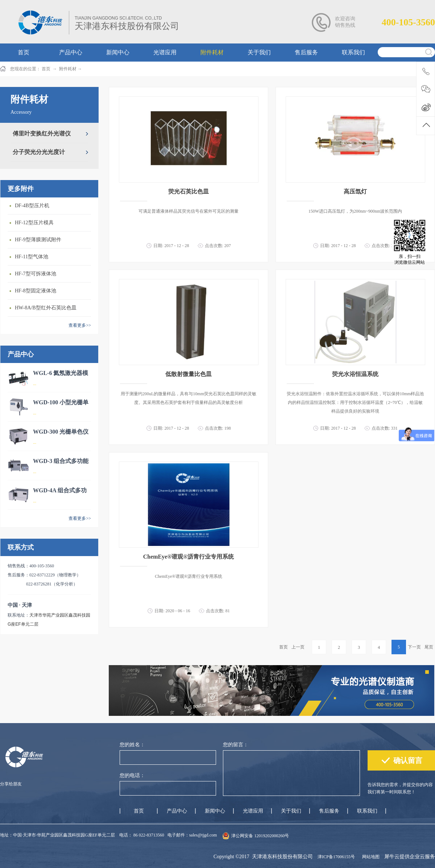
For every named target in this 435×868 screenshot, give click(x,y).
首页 (283, 647)
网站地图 (370, 857)
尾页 (429, 647)
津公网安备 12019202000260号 (260, 836)
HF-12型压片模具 (34, 223)
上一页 (298, 647)
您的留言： (236, 745)
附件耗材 (68, 69)
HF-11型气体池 (32, 257)
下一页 (414, 647)
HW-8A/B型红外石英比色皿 (46, 308)
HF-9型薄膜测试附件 (38, 240)
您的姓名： (132, 745)
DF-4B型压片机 (32, 206)
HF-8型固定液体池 (36, 291)
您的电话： (132, 775)
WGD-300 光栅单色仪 (61, 432)
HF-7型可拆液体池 (36, 274)
